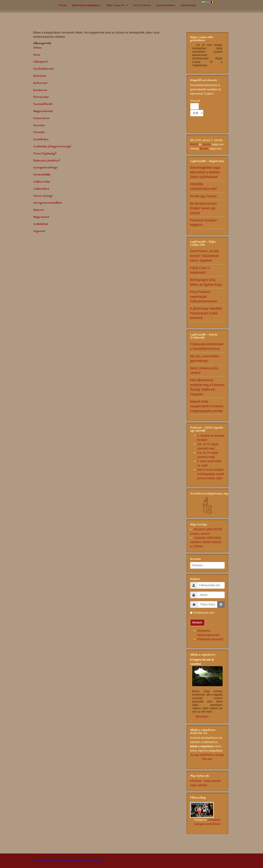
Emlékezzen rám (204, 613)
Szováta (39, 125)
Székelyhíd (41, 224)
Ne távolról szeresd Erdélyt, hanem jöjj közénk (203, 208)
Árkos (37, 48)
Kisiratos (40, 76)
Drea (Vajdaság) (45, 153)
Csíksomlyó (41, 189)
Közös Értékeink (142, 5)
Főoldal (62, 5)
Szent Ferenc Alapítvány (85, 5)
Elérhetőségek (188, 5)
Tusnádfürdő (43, 104)
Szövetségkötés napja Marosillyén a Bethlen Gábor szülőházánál (205, 172)
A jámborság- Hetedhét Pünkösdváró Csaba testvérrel (206, 313)
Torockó (39, 132)
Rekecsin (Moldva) (46, 160)
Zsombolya (41, 139)
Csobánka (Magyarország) (52, 146)
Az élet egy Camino (203, 196)
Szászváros (41, 118)
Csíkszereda (42, 182)
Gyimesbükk (42, 174)
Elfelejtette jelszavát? (211, 639)
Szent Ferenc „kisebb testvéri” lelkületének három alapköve (205, 256)
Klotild (194, 144)
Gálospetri (41, 62)
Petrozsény (41, 97)
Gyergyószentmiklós (47, 203)
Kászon (38, 210)
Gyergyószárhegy (45, 167)
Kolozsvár (40, 83)
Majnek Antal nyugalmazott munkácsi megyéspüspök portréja (207, 406)
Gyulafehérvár (44, 69)
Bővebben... (203, 717)
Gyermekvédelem (166, 5)
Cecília (207, 144)
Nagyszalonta (43, 111)
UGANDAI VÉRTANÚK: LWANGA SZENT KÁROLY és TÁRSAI (206, 542)
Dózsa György (43, 196)
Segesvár (39, 231)
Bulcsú (204, 149)
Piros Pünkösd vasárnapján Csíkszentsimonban (204, 297)
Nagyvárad (41, 217)
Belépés (197, 622)
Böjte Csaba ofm (116, 5)
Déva (37, 55)
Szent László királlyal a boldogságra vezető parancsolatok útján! (211, 474)
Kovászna (40, 90)
